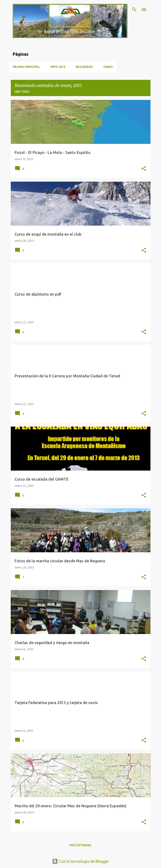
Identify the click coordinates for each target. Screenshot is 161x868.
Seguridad (84, 67)
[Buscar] (134, 10)
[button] (144, 169)
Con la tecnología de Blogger (80, 861)
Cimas (108, 67)
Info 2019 (58, 67)
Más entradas (80, 845)
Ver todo (22, 92)
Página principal (26, 67)
